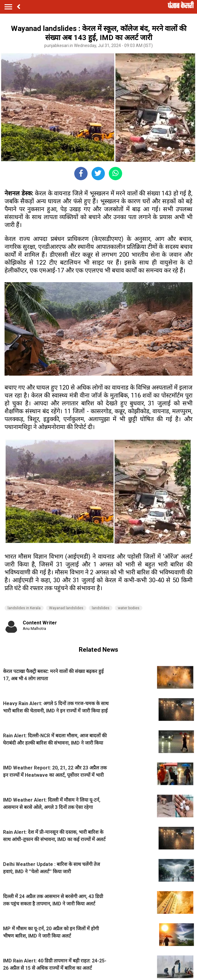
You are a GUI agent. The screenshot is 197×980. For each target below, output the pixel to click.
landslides (101, 608)
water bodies (129, 608)
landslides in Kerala (24, 608)
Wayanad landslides (66, 608)
